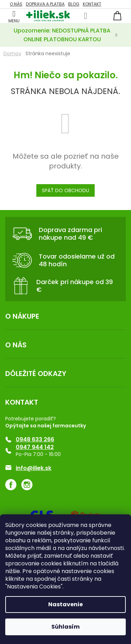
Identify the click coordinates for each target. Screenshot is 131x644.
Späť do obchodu (65, 190)
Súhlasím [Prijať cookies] (65, 627)
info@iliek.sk (34, 468)
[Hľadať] (86, 16)
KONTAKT (92, 4)
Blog (74, 4)
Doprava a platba (45, 4)
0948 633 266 (35, 440)
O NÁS (16, 4)
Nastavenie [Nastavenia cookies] (65, 604)
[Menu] (14, 16)
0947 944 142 (35, 447)
